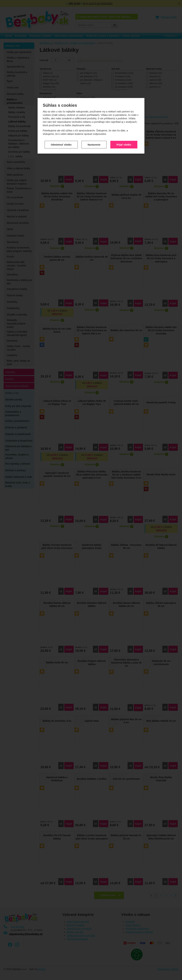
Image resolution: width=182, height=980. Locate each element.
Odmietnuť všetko (61, 88)
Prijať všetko (124, 88)
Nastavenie (94, 88)
